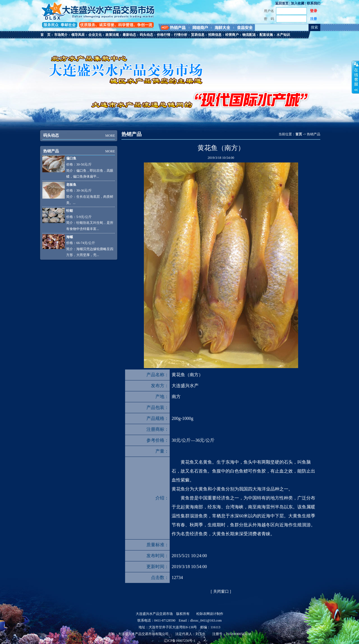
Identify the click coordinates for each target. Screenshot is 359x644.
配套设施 (266, 35)
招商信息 (215, 35)
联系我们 (314, 3)
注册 (314, 19)
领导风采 (78, 35)
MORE (110, 136)
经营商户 (232, 35)
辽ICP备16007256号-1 (180, 641)
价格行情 (164, 35)
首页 (299, 134)
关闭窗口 (221, 591)
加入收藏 (298, 3)
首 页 (45, 35)
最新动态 (129, 35)
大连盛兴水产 (185, 386)
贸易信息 (198, 35)
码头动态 (146, 35)
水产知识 (283, 35)
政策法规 (112, 35)
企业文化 (95, 35)
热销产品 (51, 151)
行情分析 (181, 35)
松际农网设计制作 (210, 614)
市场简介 (61, 35)
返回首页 (282, 3)
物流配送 (249, 35)
